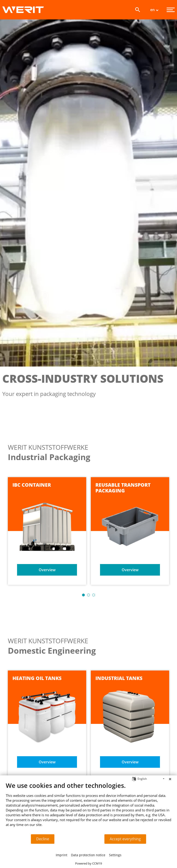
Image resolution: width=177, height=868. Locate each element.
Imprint (62, 855)
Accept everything (125, 839)
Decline (43, 839)
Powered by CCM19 (88, 863)
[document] (88, 808)
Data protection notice (88, 855)
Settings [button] (115, 855)
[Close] (170, 779)
